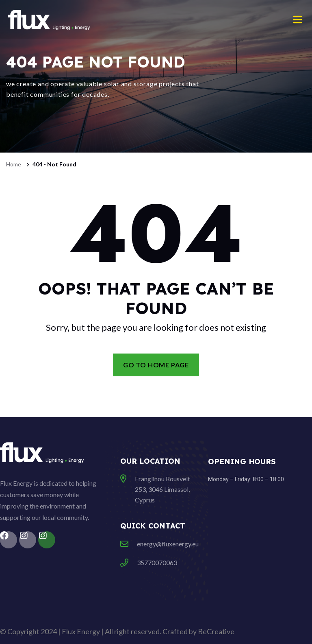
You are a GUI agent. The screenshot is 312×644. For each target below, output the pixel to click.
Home (14, 164)
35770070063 (157, 562)
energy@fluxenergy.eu (168, 544)
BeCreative (216, 631)
